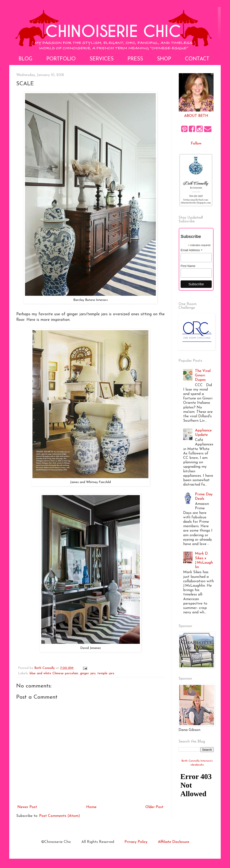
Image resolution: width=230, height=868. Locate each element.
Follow (196, 144)
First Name (188, 266)
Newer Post (27, 807)
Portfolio (61, 59)
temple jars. (106, 673)
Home (91, 807)
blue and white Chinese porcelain (54, 673)
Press (135, 59)
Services (102, 59)
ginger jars (88, 673)
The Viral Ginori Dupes (203, 375)
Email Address (192, 250)
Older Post (154, 807)
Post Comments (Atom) (60, 816)
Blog (26, 59)
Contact (197, 59)
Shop (164, 59)
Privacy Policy (136, 842)
